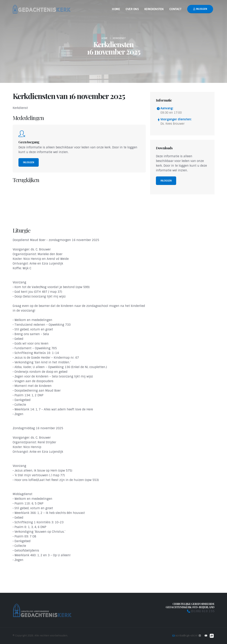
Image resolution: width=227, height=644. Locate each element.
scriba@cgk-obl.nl (186, 636)
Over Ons (132, 9)
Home (116, 9)
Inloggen (200, 9)
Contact (175, 9)
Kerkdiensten (154, 9)
